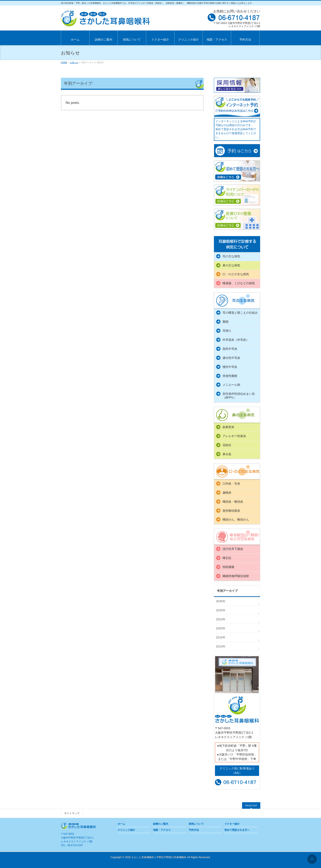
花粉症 (227, 445)
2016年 (221, 637)
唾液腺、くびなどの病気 (239, 283)
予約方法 (194, 830)
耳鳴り (227, 331)
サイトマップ (72, 813)
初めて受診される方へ (237, 830)
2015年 (221, 646)
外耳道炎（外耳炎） (236, 340)
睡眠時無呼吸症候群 (236, 576)
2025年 (221, 610)
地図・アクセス (162, 830)
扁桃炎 (227, 493)
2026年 (221, 601)
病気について (196, 824)
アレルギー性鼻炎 (234, 436)
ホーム (121, 824)
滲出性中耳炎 (231, 358)
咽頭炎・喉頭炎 (233, 502)
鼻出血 (227, 454)
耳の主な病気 (231, 256)
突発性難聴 (230, 376)
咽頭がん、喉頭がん (236, 519)
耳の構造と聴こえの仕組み (240, 313)
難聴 (225, 322)
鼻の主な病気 (231, 265)
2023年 (221, 619)
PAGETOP (251, 805)
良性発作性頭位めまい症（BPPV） (239, 396)
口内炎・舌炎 (231, 484)
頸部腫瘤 (228, 567)
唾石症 (227, 558)
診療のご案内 (161, 824)
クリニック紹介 (126, 830)
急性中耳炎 (230, 349)
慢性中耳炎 (230, 367)
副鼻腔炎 (228, 427)
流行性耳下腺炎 (233, 549)
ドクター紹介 (232, 824)
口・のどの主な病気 (236, 274)
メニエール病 (231, 385)
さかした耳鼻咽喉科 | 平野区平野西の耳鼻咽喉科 (159, 857)
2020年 (221, 628)
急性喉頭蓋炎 (231, 511)
